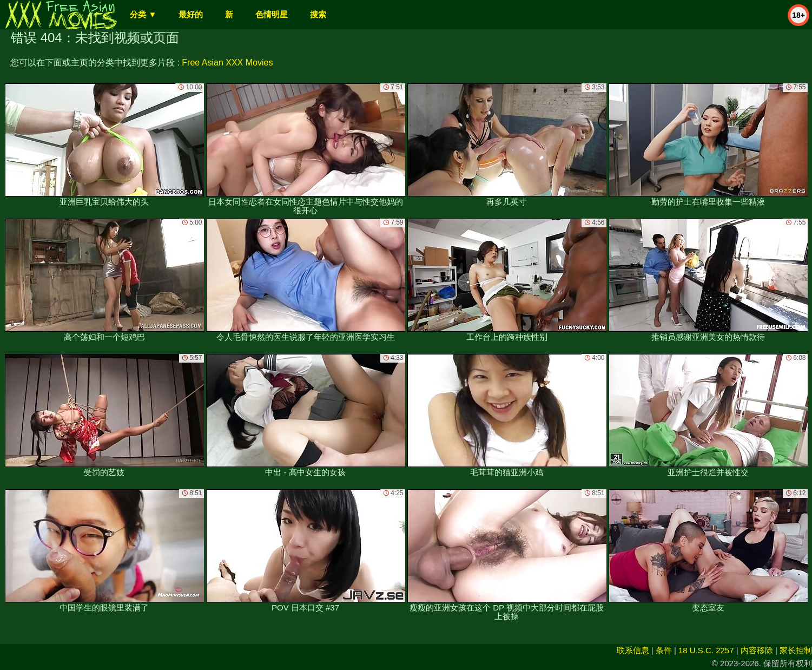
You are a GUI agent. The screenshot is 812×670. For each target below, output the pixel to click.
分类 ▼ (143, 14)
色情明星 (272, 14)
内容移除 (757, 650)
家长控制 (796, 650)
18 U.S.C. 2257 (706, 650)
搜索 (318, 14)
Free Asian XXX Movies (227, 63)
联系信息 (633, 650)
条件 (664, 650)
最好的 (191, 14)
